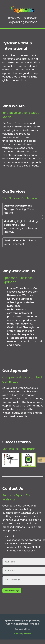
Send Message (12, 591)
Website (18, 635)
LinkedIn (27, 635)
